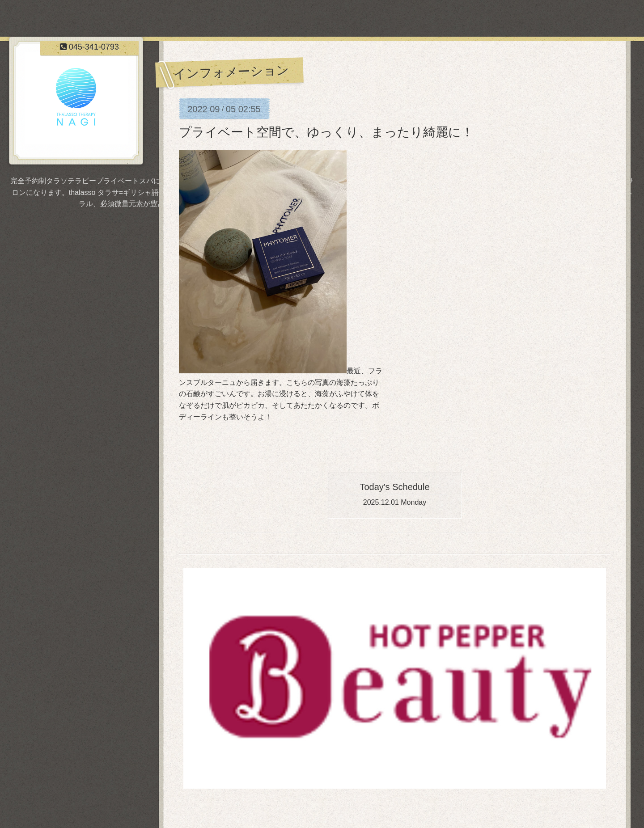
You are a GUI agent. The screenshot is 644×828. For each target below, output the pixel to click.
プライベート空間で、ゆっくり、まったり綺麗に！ (326, 132)
